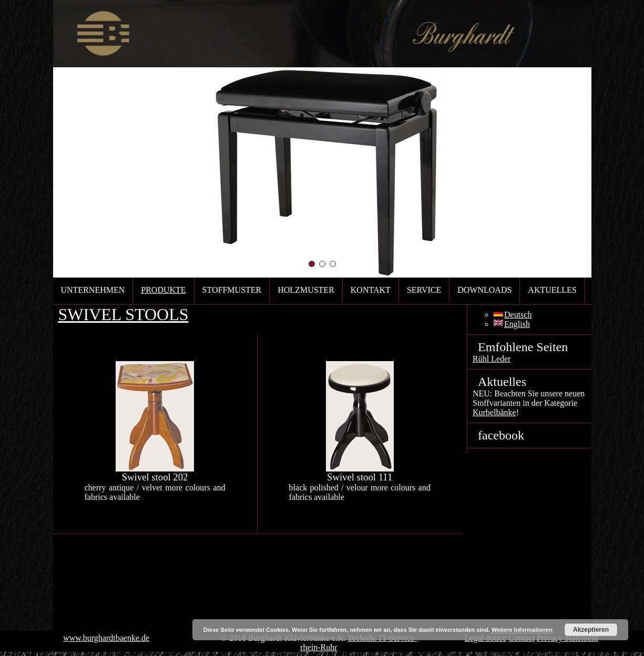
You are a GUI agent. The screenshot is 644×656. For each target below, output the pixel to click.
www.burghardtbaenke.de (106, 638)
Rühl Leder (492, 359)
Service (424, 290)
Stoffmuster (232, 290)
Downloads (484, 290)
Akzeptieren (591, 630)
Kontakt (371, 290)
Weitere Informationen (522, 630)
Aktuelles (552, 290)
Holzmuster (306, 290)
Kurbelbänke (494, 412)
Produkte (163, 290)
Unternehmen (93, 290)
